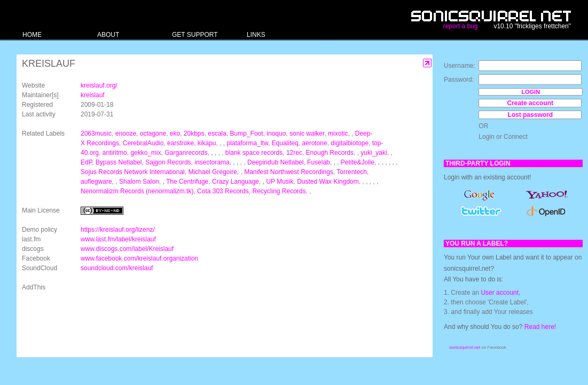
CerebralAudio (143, 143)
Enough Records (330, 153)
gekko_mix (146, 153)
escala (217, 133)
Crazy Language (236, 182)
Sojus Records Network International (133, 172)
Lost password (530, 115)
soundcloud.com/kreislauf (117, 268)
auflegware (96, 182)
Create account (530, 103)
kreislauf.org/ (99, 85)
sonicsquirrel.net (465, 347)
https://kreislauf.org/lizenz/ (118, 230)
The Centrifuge (187, 182)
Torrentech (352, 172)
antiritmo (115, 153)
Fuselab (319, 162)
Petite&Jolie (358, 162)
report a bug (461, 26)
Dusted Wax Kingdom (328, 182)
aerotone (314, 143)
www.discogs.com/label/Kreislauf (127, 249)
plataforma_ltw (248, 143)
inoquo (276, 133)
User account (500, 293)
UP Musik (280, 182)
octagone (153, 133)
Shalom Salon (139, 182)
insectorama (212, 162)
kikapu (207, 143)
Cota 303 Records (223, 191)
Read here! (540, 327)
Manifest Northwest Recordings (289, 172)
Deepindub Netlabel (275, 162)
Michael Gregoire (212, 172)
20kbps (194, 133)
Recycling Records (279, 191)
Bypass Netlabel (119, 162)
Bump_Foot (247, 133)
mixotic (338, 133)
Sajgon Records (168, 162)
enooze (126, 133)
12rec (294, 153)
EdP (86, 162)
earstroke (181, 143)
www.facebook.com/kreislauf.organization (139, 258)
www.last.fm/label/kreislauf (118, 239)
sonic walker (307, 133)
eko (175, 133)
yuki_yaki (374, 153)
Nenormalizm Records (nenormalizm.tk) (137, 191)
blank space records (254, 153)
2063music (96, 133)
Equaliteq (285, 143)
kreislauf (93, 95)
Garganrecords (186, 153)
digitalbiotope (350, 143)
